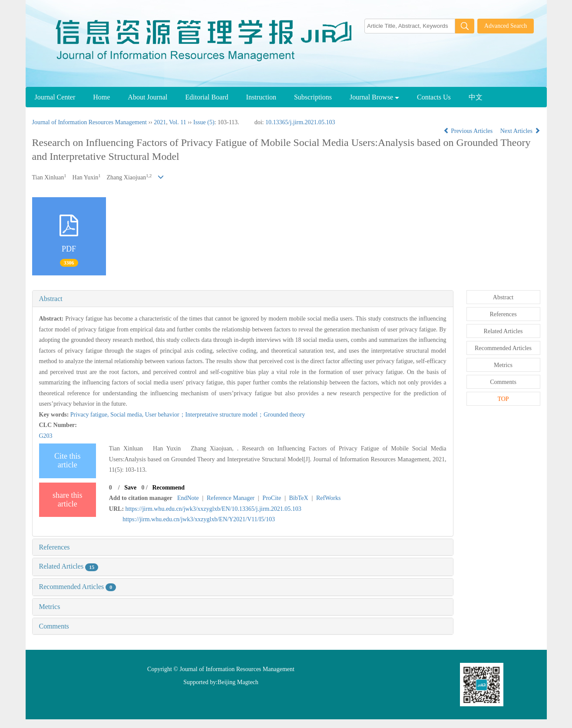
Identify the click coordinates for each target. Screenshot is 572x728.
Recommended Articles (78, 587)
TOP (503, 399)
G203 (46, 436)
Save (130, 488)
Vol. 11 (178, 122)
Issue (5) (204, 122)
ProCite (272, 498)
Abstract (51, 299)
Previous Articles (469, 131)
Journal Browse (374, 97)
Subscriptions (313, 97)
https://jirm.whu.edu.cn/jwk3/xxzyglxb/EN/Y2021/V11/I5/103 (199, 519)
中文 (476, 97)
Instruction (261, 97)
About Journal (147, 97)
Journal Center (55, 97)
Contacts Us (434, 97)
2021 (160, 122)
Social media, (128, 415)
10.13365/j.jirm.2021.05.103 (300, 122)
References (55, 547)
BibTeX (298, 498)
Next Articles (520, 131)
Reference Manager (231, 498)
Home (101, 97)
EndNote (188, 498)
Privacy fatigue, (90, 415)
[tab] (243, 299)
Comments (54, 626)
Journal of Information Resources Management (89, 122)
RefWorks (328, 498)
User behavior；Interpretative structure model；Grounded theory (225, 415)
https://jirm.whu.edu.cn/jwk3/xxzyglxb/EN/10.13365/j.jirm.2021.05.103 (213, 509)
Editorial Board (207, 97)
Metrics (50, 607)
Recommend (168, 488)
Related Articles (69, 566)
